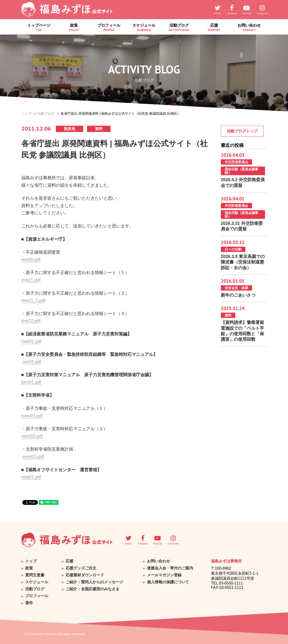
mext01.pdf (32, 416)
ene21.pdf (31, 280)
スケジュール (144, 27)
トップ (26, 113)
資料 (99, 129)
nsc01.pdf (32, 362)
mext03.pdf (33, 457)
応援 (214, 27)
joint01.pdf (31, 382)
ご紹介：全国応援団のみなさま (93, 589)
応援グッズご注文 (81, 568)
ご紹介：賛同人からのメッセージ (94, 582)
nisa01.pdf (31, 477)
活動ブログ (179, 27)
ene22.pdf (31, 321)
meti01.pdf (31, 341)
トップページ (39, 27)
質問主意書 (35, 575)
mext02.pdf (32, 436)
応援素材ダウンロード (85, 575)
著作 (29, 603)
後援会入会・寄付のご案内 (170, 568)
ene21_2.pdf (33, 300)
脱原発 (70, 129)
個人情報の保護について (168, 582)
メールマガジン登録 (164, 575)
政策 (74, 27)
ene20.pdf (31, 260)
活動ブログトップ (242, 131)
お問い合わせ (249, 27)
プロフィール (109, 27)
